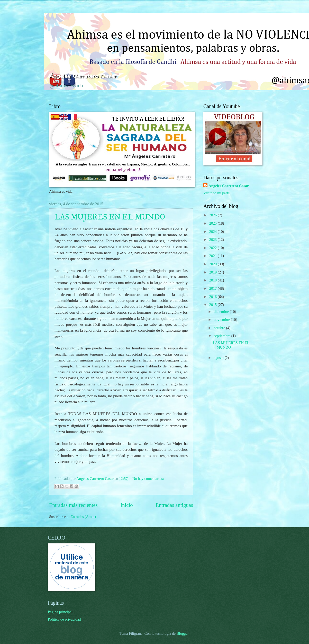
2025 (213, 223)
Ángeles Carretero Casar (83, 76)
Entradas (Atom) (83, 517)
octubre (220, 328)
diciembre (222, 312)
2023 (213, 240)
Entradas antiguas (174, 505)
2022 (213, 248)
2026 (213, 215)
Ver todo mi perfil (217, 193)
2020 (213, 264)
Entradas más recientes (73, 505)
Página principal (60, 612)
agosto (219, 358)
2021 (213, 256)
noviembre (222, 320)
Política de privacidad (64, 619)
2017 (213, 288)
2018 (213, 280)
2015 (213, 305)
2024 (213, 232)
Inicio (126, 505)
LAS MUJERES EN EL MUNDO (110, 217)
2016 (213, 297)
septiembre (222, 336)
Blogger (183, 633)
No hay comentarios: (148, 479)
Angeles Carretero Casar (229, 186)
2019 (213, 272)
